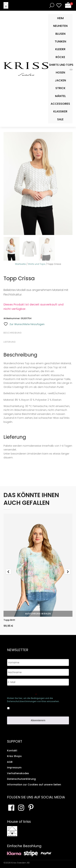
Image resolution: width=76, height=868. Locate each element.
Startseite (20, 264)
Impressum (14, 768)
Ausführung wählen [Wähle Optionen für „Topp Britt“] (38, 613)
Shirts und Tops (37, 264)
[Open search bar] (51, 5)
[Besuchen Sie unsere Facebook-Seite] (11, 808)
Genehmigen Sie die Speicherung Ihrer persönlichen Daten (33, 693)
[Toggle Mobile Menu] (71, 70)
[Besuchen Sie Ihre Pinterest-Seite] (31, 808)
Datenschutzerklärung (21, 779)
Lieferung (10, 342)
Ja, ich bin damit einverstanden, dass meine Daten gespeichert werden (35, 707)
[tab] (38, 333)
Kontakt (12, 751)
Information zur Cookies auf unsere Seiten (34, 785)
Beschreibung (13, 333)
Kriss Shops (14, 756)
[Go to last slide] (8, 572)
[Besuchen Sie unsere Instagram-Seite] (21, 808)
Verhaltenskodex (18, 773)
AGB (10, 762)
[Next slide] (68, 572)
